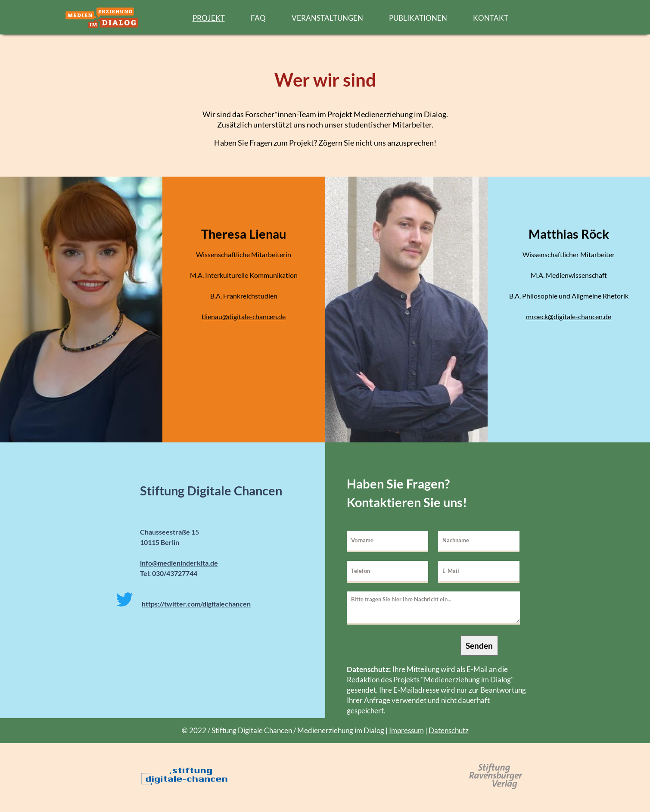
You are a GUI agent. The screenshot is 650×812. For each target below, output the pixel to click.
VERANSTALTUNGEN (327, 18)
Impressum (406, 730)
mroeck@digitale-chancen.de (569, 316)
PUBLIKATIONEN (418, 18)
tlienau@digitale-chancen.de (244, 316)
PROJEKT (209, 18)
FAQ (258, 18)
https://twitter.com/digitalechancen (196, 604)
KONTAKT (491, 18)
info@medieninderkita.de (179, 563)
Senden (479, 646)
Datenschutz (449, 730)
